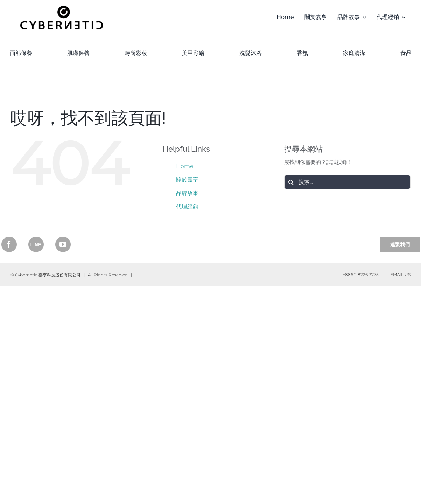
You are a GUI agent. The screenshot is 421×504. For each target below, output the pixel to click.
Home (185, 166)
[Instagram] (36, 244)
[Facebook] (9, 244)
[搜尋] (291, 182)
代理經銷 (187, 206)
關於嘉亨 (187, 179)
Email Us (399, 274)
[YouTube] (63, 244)
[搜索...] (347, 182)
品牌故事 (187, 193)
